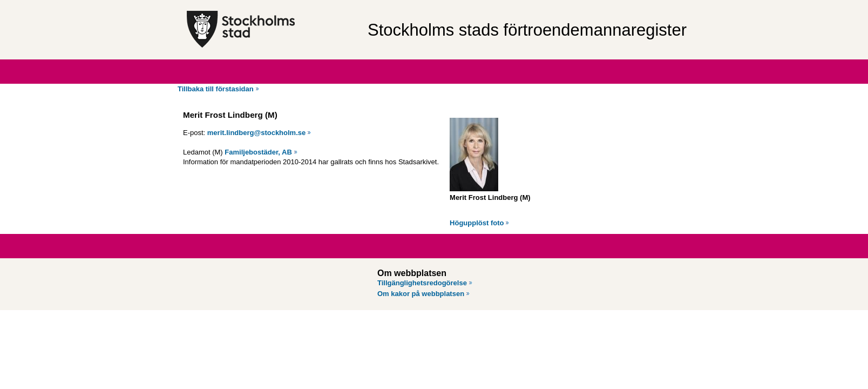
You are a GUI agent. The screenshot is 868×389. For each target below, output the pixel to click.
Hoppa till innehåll (37, 4)
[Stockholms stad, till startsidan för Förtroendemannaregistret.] (272, 30)
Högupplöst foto (477, 223)
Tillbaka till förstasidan (216, 89)
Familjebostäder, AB (258, 152)
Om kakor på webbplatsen (421, 294)
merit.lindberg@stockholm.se (256, 133)
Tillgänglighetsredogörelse (422, 283)
